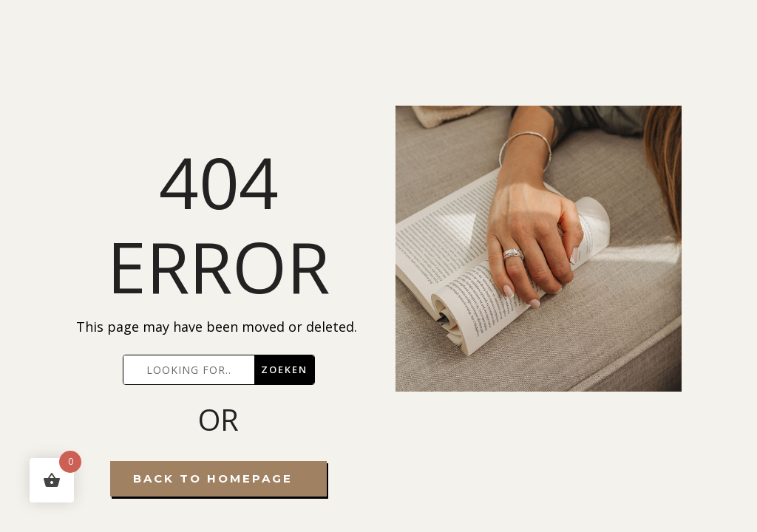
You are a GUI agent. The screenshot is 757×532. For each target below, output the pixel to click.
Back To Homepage (213, 478)
